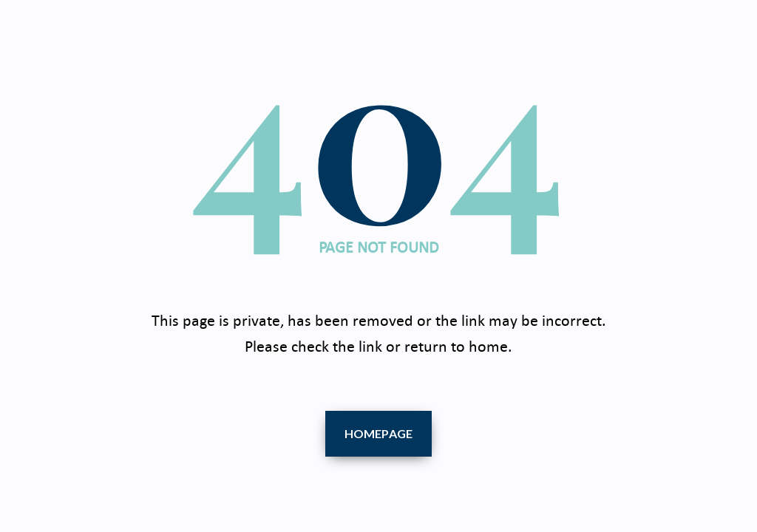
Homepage (379, 433)
